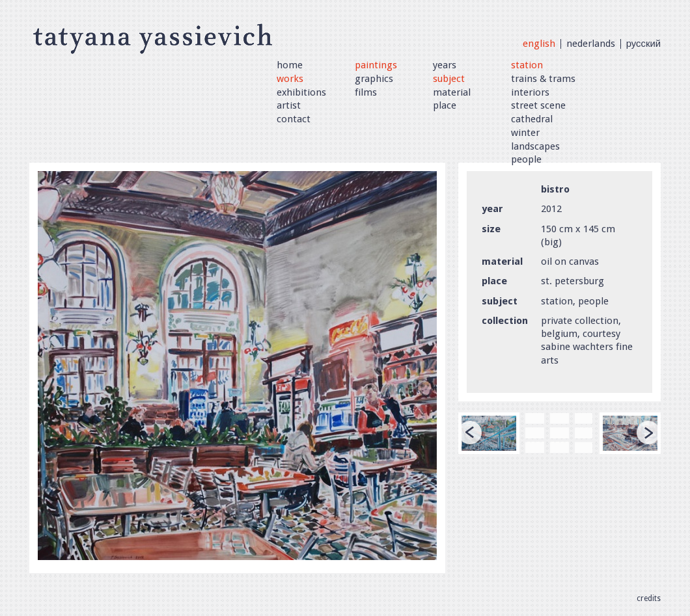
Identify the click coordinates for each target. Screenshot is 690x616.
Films (366, 92)
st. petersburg (573, 281)
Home (290, 65)
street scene (538, 105)
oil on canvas (570, 261)
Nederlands (591, 44)
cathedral (532, 119)
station (527, 65)
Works (290, 79)
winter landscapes (535, 140)
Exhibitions (301, 92)
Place (445, 105)
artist (289, 105)
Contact (294, 119)
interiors (530, 92)
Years (445, 65)
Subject (449, 79)
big (551, 242)
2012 (551, 209)
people (526, 159)
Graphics (374, 79)
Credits (649, 598)
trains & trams (543, 79)
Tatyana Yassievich (153, 38)
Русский (643, 44)
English (539, 44)
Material (452, 92)
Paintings (376, 65)
